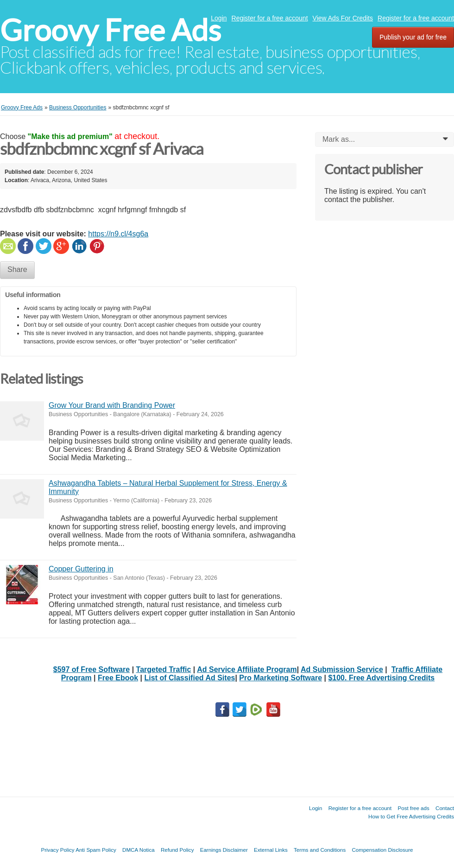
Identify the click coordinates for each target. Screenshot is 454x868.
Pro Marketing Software (281, 678)
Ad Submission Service (342, 669)
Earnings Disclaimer (224, 850)
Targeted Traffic (164, 669)
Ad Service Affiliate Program (247, 669)
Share (17, 269)
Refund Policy (177, 850)
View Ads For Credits (343, 18)
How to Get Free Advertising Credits (411, 816)
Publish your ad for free (413, 37)
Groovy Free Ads (110, 30)
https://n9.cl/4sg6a (118, 234)
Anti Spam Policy (96, 850)
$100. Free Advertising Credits (381, 678)
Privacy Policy (57, 850)
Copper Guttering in (81, 569)
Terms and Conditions (320, 850)
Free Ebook (118, 678)
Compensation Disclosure (382, 850)
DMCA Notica (139, 850)
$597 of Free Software (91, 669)
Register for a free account (270, 18)
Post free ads (413, 808)
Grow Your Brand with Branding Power (112, 405)
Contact (445, 808)
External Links (271, 850)
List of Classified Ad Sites (190, 678)
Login (219, 18)
